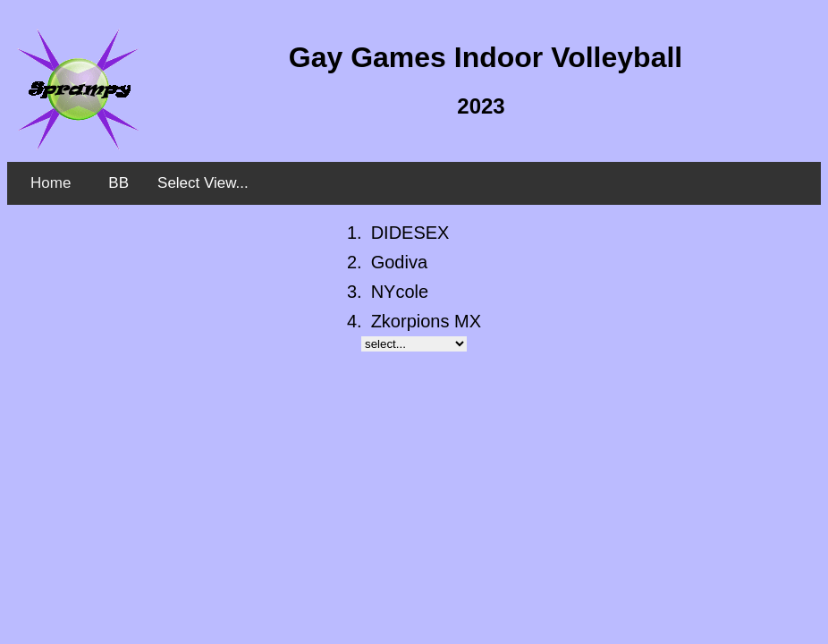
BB (118, 183)
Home (51, 183)
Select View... (203, 183)
